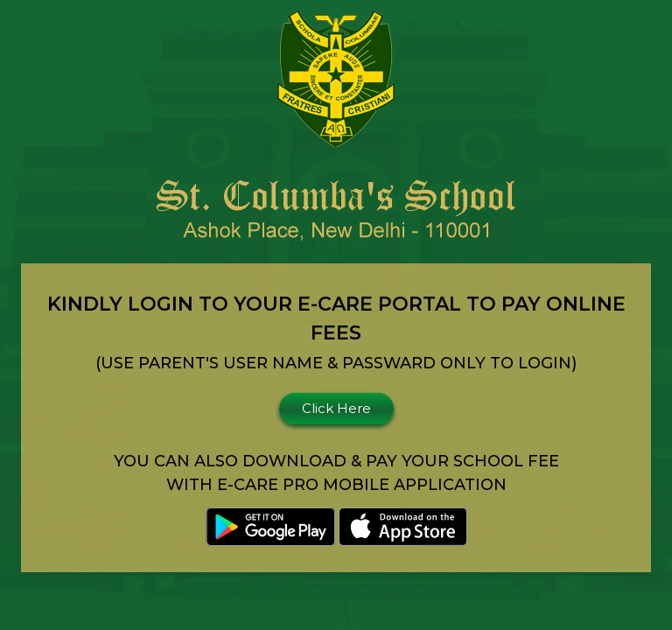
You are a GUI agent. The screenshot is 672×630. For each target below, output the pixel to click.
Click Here (336, 408)
